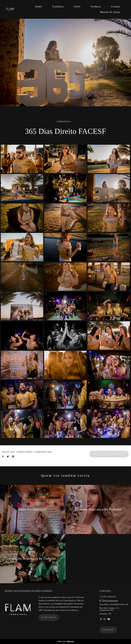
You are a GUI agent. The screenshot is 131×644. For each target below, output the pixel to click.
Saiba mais (49, 617)
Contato (116, 7)
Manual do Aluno (110, 12)
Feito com (65, 641)
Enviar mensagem (110, 601)
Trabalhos (58, 7)
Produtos (96, 7)
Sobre (77, 7)
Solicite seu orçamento (109, 454)
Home (39, 7)
